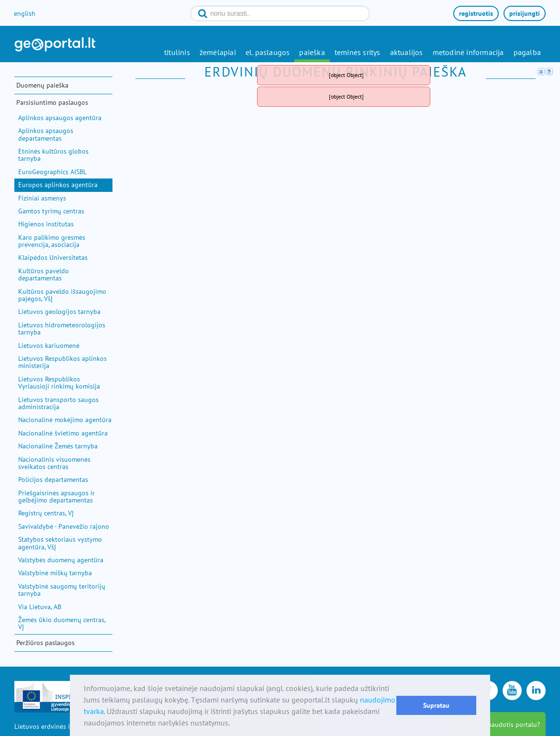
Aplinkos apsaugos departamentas (46, 134)
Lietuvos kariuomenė (49, 346)
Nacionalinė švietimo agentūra (63, 433)
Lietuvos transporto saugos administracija (58, 403)
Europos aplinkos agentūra (58, 185)
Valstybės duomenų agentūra (61, 560)
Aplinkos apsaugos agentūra (60, 118)
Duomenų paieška (42, 85)
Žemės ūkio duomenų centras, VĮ (62, 623)
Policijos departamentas (53, 480)
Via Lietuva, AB (40, 607)
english (25, 13)
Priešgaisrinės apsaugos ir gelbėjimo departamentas (56, 496)
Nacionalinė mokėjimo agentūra (65, 420)
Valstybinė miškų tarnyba (55, 573)
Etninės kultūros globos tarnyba (53, 155)
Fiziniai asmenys (42, 198)
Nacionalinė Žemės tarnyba (58, 446)
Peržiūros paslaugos (45, 643)
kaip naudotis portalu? (507, 725)
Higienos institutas (46, 224)
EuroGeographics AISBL (52, 172)
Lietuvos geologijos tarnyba (59, 312)
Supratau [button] (436, 705)
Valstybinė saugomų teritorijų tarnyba (62, 590)
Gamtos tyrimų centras (51, 211)
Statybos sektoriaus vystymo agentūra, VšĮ (60, 543)
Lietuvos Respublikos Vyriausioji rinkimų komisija (59, 383)
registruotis (476, 13)
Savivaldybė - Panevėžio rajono (64, 526)
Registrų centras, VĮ (46, 513)
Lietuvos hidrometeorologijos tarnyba (62, 329)
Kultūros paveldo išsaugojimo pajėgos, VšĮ (62, 295)
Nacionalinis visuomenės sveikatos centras (54, 463)
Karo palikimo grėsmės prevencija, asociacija (52, 241)
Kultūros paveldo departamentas (44, 274)
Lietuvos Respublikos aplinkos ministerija (62, 362)
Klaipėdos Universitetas (53, 257)
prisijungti (525, 13)
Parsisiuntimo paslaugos (52, 102)
